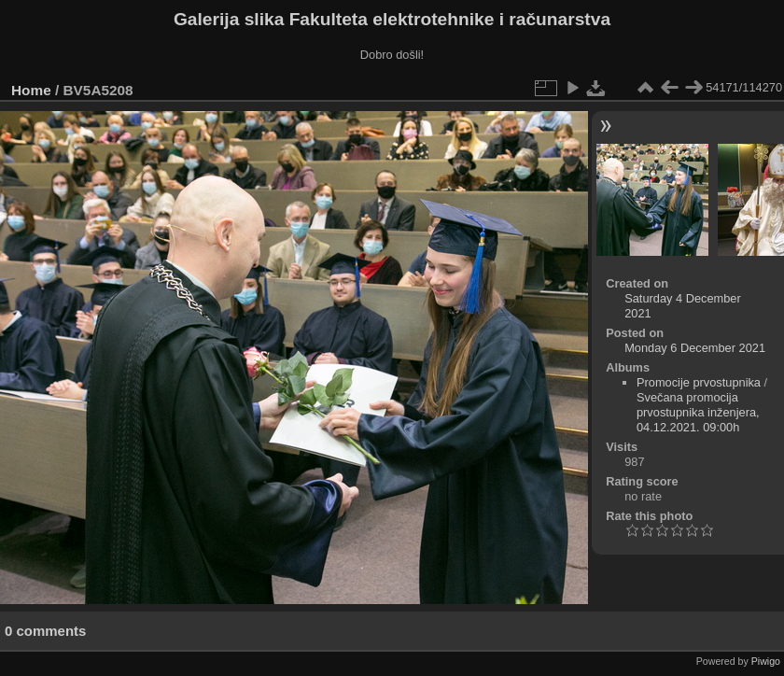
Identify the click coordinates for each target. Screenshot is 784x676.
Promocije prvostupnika (699, 382)
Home (31, 90)
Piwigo (766, 661)
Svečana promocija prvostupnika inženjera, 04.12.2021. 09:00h (698, 412)
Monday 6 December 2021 (695, 348)
